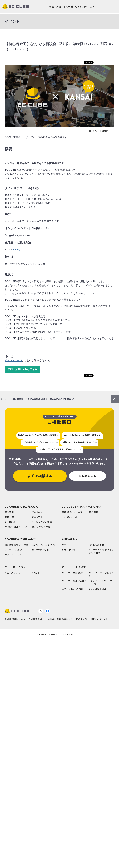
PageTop (115, 397)
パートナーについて (74, 567)
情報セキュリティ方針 (99, 619)
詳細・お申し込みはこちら (22, 369)
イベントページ (13, 360)
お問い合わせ (70, 539)
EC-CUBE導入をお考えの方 (22, 507)
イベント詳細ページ (103, 131)
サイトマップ (42, 634)
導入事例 (68, 6)
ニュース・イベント (17, 567)
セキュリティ (81, 6)
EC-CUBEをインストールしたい (81, 507)
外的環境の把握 (82, 619)
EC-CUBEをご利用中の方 (20, 539)
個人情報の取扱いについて (15, 619)
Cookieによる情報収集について (59, 619)
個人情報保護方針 (36, 619)
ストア (93, 6)
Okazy (17, 250)
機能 (52, 6)
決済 (59, 6)
